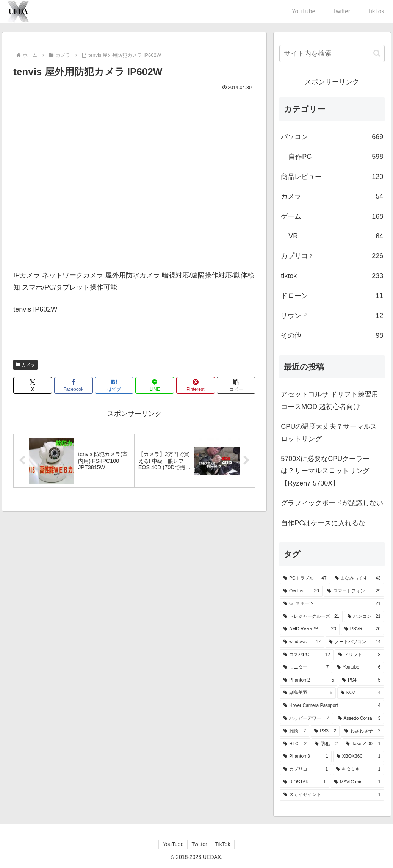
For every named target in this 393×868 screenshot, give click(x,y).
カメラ (25, 365)
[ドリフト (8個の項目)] (359, 655)
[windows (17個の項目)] (302, 642)
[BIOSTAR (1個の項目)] (305, 782)
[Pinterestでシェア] (196, 385)
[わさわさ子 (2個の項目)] (362, 731)
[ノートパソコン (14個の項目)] (355, 642)
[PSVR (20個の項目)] (362, 629)
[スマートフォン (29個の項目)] (354, 591)
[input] (332, 54)
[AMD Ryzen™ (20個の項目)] (310, 629)
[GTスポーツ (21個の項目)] (332, 604)
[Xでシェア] (33, 385)
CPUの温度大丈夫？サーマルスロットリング (329, 432)
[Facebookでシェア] (74, 385)
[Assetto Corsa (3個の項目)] (359, 719)
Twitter (199, 844)
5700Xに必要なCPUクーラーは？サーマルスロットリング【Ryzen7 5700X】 (325, 471)
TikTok (223, 844)
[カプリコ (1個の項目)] (306, 769)
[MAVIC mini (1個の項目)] (357, 782)
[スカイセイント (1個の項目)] (332, 795)
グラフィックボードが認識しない (332, 503)
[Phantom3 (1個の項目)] (306, 757)
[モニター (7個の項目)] (306, 667)
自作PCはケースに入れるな (323, 523)
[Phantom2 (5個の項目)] (309, 680)
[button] (236, 385)
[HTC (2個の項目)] (295, 744)
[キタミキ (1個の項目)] (358, 769)
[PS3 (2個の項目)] (325, 731)
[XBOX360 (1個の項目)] (359, 757)
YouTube (173, 844)
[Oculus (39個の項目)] (301, 591)
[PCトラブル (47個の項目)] (305, 578)
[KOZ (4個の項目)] (361, 693)
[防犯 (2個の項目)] (326, 744)
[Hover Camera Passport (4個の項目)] (332, 706)
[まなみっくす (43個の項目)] (358, 578)
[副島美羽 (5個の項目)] (308, 693)
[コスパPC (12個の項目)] (307, 655)
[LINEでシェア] (155, 385)
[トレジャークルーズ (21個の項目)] (311, 617)
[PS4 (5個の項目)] (361, 680)
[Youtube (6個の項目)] (359, 667)
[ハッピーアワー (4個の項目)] (306, 719)
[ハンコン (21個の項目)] (364, 617)
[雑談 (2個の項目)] (295, 731)
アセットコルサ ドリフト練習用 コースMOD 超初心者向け (330, 400)
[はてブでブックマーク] (114, 385)
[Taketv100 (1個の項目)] (363, 744)
